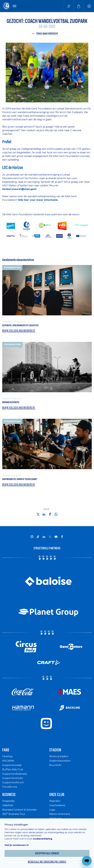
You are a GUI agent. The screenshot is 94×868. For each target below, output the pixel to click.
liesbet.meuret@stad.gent (19, 189)
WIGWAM (8, 761)
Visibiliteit (8, 805)
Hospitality (9, 801)
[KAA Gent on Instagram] (32, 537)
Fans (6, 750)
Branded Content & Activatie (19, 810)
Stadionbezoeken (60, 761)
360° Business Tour (14, 814)
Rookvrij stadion (59, 756)
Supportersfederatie (15, 774)
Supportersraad (12, 765)
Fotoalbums (10, 787)
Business (9, 795)
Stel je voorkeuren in (17, 845)
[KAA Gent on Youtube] (56, 537)
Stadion (55, 750)
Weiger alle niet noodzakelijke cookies (47, 862)
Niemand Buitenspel (11, 402)
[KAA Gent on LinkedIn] (44, 537)
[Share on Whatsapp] (56, 514)
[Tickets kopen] (69, 6)
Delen (46, 509)
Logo (52, 810)
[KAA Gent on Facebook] (62, 537)
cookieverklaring (42, 839)
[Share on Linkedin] (44, 514)
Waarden (55, 801)
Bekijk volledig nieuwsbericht (19, 331)
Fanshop (7, 756)
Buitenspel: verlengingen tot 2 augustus (20, 325)
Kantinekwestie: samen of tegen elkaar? (20, 479)
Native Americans (60, 814)
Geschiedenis (57, 805)
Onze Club (57, 795)
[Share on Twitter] (38, 514)
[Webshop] (79, 6)
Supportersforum (13, 782)
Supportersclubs (13, 778)
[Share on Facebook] (50, 514)
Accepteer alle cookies (47, 853)
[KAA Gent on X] (50, 537)
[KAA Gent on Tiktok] (38, 537)
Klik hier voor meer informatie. (38, 200)
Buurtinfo (55, 765)
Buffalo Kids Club (13, 769)
